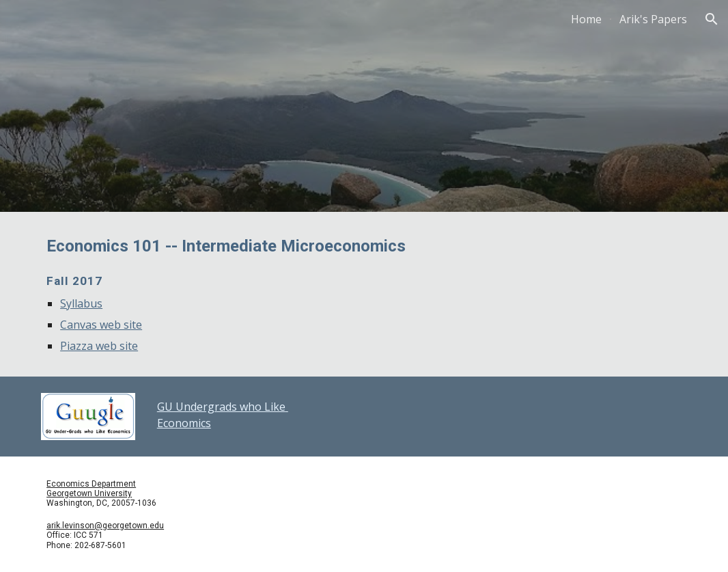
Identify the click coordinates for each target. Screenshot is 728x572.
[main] (364, 294)
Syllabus (81, 303)
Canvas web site (101, 325)
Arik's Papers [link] (653, 19)
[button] (712, 19)
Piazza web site (99, 346)
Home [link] (586, 19)
